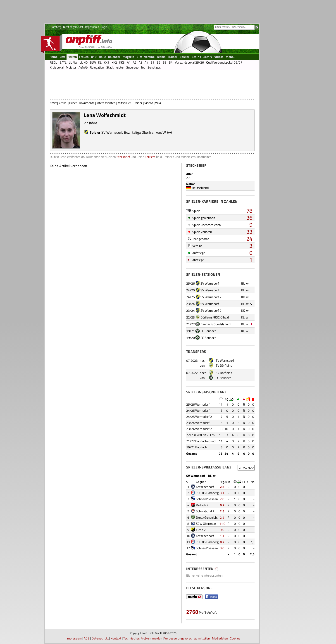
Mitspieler (124, 103)
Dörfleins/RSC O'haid (215, 317)
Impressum (74, 638)
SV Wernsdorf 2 (211, 297)
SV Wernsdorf (112, 132)
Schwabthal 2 (205, 511)
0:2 (222, 505)
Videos (149, 103)
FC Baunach (208, 331)
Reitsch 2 (202, 505)
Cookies (235, 638)
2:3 (222, 511)
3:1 (222, 493)
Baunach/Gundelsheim (216, 324)
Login (104, 27)
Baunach (201, 447)
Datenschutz (100, 638)
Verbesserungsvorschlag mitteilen (187, 638)
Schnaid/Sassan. (207, 499)
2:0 (222, 499)
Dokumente (87, 103)
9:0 (222, 530)
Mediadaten (220, 638)
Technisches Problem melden (143, 638)
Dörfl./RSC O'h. (205, 435)
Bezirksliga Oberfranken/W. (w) (148, 132)
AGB (87, 638)
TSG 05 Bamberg (207, 493)
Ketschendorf (205, 487)
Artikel (63, 103)
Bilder (73, 103)
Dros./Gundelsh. (207, 517)
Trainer (138, 103)
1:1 (222, 536)
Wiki (158, 103)
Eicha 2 (201, 530)
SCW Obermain (206, 524)
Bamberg (56, 27)
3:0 (222, 548)
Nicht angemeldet (73, 27)
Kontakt (116, 638)
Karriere (150, 157)
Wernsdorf (202, 404)
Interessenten (106, 103)
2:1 (222, 487)
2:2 (222, 517)
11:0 (222, 524)
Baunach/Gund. (206, 441)
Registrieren (92, 27)
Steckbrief (123, 157)
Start (53, 103)
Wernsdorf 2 (204, 417)
